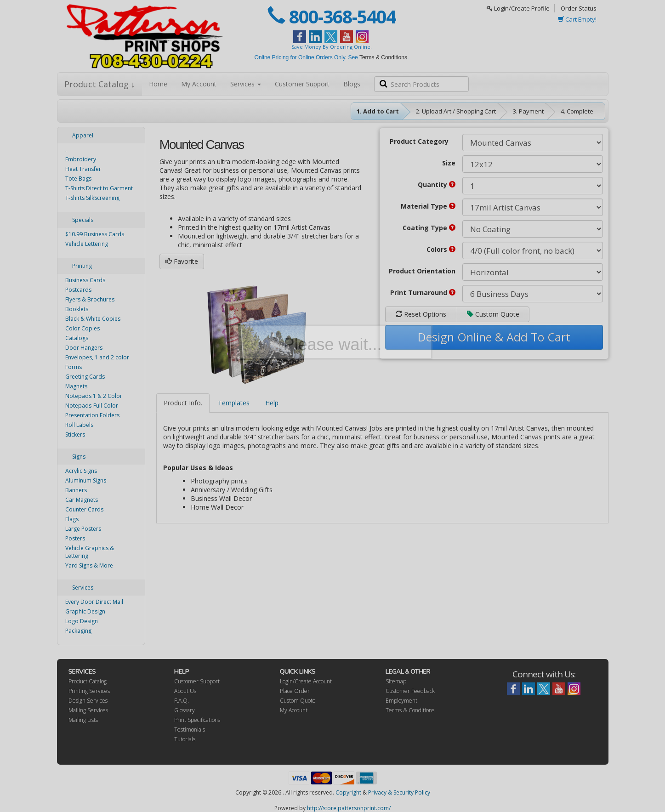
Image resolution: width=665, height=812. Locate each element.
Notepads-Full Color (92, 406)
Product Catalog (88, 681)
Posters (75, 538)
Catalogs (77, 338)
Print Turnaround (423, 292)
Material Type (428, 206)
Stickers (75, 434)
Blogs (352, 84)
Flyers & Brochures (90, 299)
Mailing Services (88, 710)
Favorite (182, 261)
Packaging (78, 631)
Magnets (76, 386)
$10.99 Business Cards (95, 234)
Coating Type (429, 228)
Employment (401, 701)
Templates (234, 403)
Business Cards (85, 280)
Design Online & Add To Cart (494, 337)
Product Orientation (422, 271)
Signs (79, 457)
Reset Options (421, 314)
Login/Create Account (306, 681)
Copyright (348, 792)
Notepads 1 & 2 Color (94, 396)
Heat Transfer (83, 169)
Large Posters (83, 529)
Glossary (185, 710)
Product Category (419, 141)
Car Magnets (82, 500)
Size (449, 163)
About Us (185, 691)
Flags (72, 519)
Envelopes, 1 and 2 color (97, 357)
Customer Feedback (410, 691)
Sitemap (396, 681)
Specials (83, 220)
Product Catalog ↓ (100, 84)
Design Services (88, 701)
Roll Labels (79, 425)
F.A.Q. (182, 701)
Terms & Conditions (383, 57)
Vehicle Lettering (87, 244)
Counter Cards (84, 509)
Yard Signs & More (89, 565)
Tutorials (185, 739)
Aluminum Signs (86, 480)
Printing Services (89, 691)
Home (158, 84)
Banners (76, 490)
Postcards (78, 290)
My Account (199, 84)
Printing (82, 266)
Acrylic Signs (81, 471)
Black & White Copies (93, 319)
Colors (441, 249)
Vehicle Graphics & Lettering (90, 552)
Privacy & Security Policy (399, 792)
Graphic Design (85, 611)
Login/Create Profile (518, 8)
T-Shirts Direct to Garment (99, 188)
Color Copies (82, 328)
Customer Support (302, 84)
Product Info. (183, 403)
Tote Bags (78, 179)
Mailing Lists (83, 720)
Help (272, 403)
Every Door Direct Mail (94, 602)
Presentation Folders (92, 415)
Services (246, 84)
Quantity (437, 185)
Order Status (579, 8)
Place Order (295, 691)
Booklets (77, 309)
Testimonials (190, 730)
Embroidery (81, 159)
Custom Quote (493, 314)
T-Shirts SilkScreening (92, 198)
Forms (74, 367)
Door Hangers (84, 348)
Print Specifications (197, 720)
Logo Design (82, 621)
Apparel (83, 135)
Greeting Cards (85, 377)
